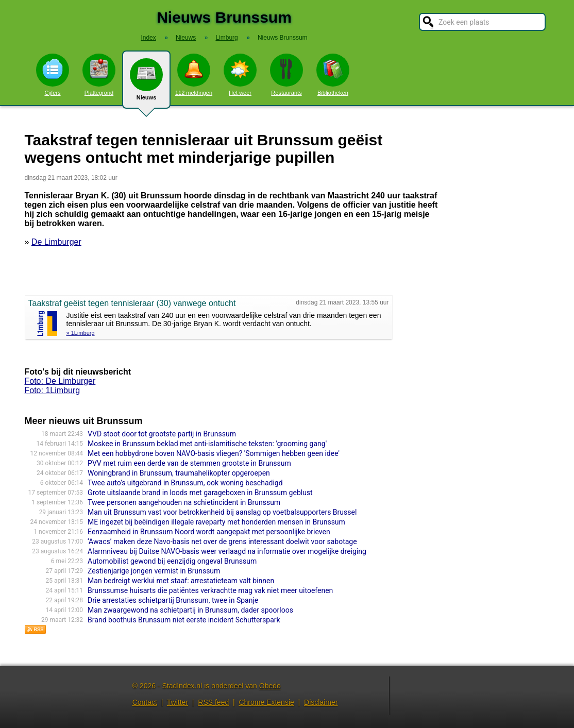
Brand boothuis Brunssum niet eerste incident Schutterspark (184, 620)
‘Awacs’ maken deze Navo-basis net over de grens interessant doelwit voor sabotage (222, 541)
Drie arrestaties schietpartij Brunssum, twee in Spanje (173, 600)
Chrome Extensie (266, 702)
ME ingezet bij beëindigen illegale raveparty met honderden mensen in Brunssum (216, 522)
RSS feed (213, 702)
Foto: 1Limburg (53, 390)
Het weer (240, 75)
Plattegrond (99, 75)
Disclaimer (321, 702)
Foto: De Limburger (60, 381)
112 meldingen (194, 75)
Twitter (178, 702)
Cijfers (53, 75)
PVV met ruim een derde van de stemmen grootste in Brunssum (189, 463)
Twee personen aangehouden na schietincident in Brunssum (184, 502)
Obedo (270, 686)
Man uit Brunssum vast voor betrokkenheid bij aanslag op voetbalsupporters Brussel (222, 512)
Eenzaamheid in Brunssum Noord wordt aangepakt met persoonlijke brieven (209, 532)
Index (148, 38)
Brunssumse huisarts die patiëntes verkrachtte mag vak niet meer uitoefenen (210, 590)
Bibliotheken (333, 75)
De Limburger (56, 242)
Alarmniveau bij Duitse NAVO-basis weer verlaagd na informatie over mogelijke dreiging (227, 551)
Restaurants (286, 75)
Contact (145, 702)
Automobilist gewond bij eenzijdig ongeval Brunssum (172, 561)
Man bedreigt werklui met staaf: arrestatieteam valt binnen (181, 581)
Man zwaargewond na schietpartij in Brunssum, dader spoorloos (190, 610)
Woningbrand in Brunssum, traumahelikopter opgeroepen (179, 473)
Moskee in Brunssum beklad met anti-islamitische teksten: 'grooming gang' (207, 444)
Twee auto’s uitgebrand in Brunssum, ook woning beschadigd (185, 483)
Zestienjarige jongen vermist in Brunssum (154, 571)
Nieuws (146, 83)
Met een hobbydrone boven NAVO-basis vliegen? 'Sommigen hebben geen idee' (214, 453)
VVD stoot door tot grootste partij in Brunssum (162, 434)
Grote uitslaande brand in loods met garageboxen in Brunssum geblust (200, 493)
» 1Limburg (81, 333)
